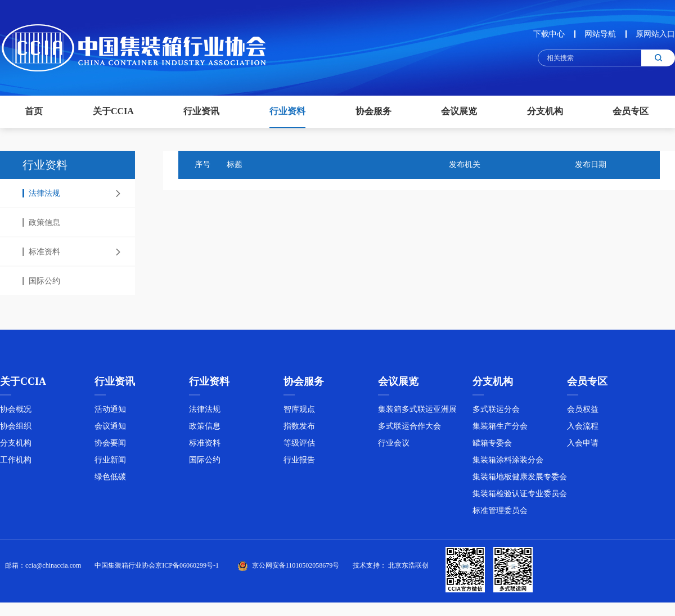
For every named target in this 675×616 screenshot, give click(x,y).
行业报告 (299, 463)
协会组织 (16, 430)
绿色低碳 (110, 480)
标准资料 (41, 252)
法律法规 (41, 193)
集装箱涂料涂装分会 (508, 463)
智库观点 (299, 413)
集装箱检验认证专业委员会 (520, 497)
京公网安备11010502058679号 (296, 569)
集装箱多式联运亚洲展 (417, 413)
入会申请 (583, 446)
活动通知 (110, 413)
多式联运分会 (496, 413)
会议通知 (110, 430)
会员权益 (583, 413)
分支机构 (16, 446)
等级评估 (299, 446)
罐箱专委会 (492, 446)
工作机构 (16, 463)
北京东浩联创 (408, 569)
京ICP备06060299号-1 (187, 569)
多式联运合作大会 (409, 430)
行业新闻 (110, 463)
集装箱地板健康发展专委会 (520, 480)
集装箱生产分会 (500, 430)
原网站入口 (655, 34)
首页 (34, 111)
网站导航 (600, 34)
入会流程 (583, 430)
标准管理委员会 (500, 514)
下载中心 (549, 34)
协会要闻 (110, 446)
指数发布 (299, 430)
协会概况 (16, 413)
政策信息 (41, 222)
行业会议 (394, 446)
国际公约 (41, 281)
